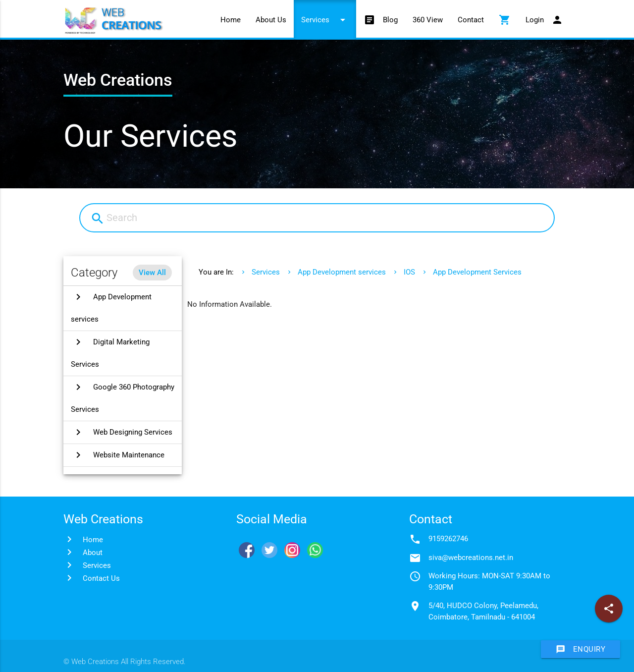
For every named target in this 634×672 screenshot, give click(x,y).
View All (152, 273)
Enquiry (581, 649)
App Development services (342, 272)
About (93, 553)
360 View (428, 20)
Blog (381, 20)
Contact (471, 20)
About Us (271, 20)
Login (544, 20)
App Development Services (477, 272)
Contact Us (101, 578)
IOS (409, 272)
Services (325, 20)
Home (231, 20)
